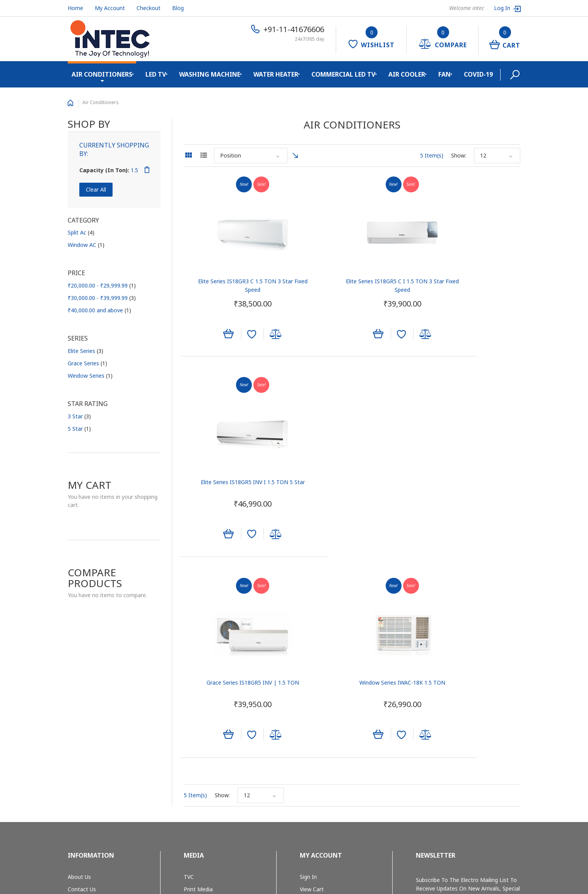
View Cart (312, 686)
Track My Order (319, 710)
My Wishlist (314, 698)
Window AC (86, 245)
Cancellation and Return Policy (106, 759)
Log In (503, 8)
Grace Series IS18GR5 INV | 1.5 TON (236, 473)
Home (75, 8)
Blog (178, 8)
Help (305, 722)
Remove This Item (147, 170)
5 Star (79, 429)
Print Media (198, 686)
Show (458, 155)
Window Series (90, 376)
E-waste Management (96, 710)
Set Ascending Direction (295, 156)
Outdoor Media (203, 698)
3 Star (79, 416)
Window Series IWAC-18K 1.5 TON (352, 473)
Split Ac (81, 232)
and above (99, 310)
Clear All (96, 189)
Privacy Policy (85, 747)
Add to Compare (259, 336)
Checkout (149, 8)
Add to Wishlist (235, 336)
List (203, 155)
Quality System (87, 698)
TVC (189, 673)
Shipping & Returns (92, 722)
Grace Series (87, 363)
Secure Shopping (89, 734)
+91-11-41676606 (294, 29)
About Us (79, 673)
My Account (110, 8)
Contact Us (82, 686)
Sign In (308, 673)
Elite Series (85, 351)
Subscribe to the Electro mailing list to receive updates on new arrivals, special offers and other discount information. (468, 685)
